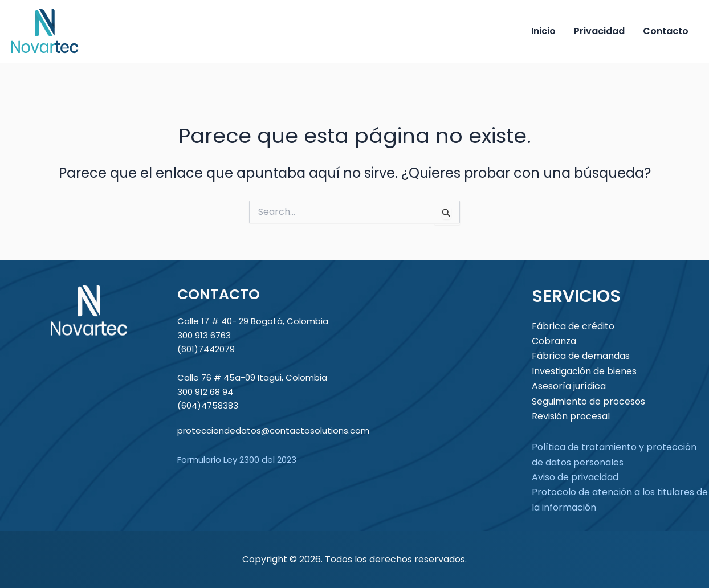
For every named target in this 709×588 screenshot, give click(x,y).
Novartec (123, 31)
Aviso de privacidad (575, 477)
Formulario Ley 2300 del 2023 (237, 460)
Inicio (543, 31)
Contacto (666, 31)
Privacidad (599, 31)
